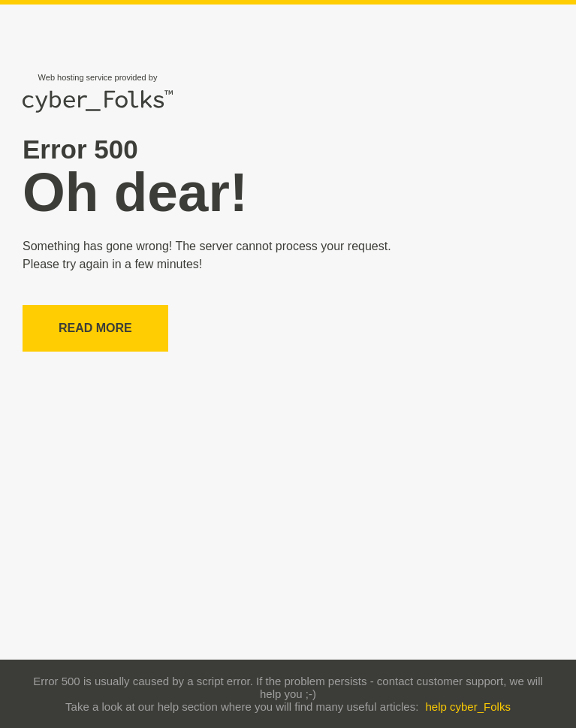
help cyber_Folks (468, 707)
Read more (95, 328)
